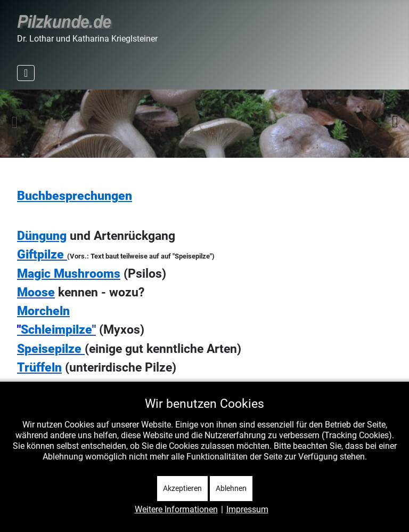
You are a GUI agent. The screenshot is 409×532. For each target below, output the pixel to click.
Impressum (247, 509)
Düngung (42, 236)
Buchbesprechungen (75, 196)
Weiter (395, 122)
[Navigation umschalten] (26, 73)
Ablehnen (231, 488)
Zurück (14, 122)
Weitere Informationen (176, 509)
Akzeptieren (182, 488)
